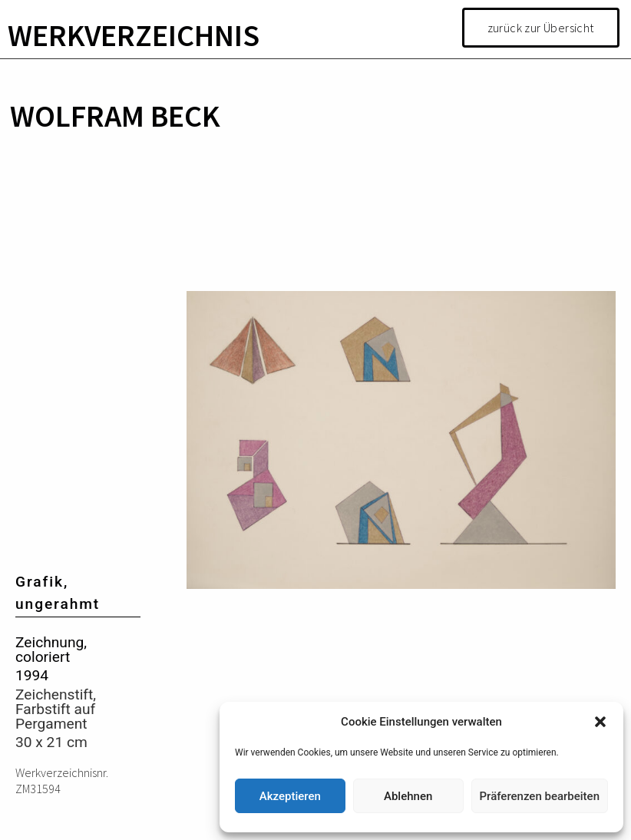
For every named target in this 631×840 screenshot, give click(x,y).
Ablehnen (408, 796)
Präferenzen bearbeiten (540, 796)
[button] (600, 722)
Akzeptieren (290, 796)
